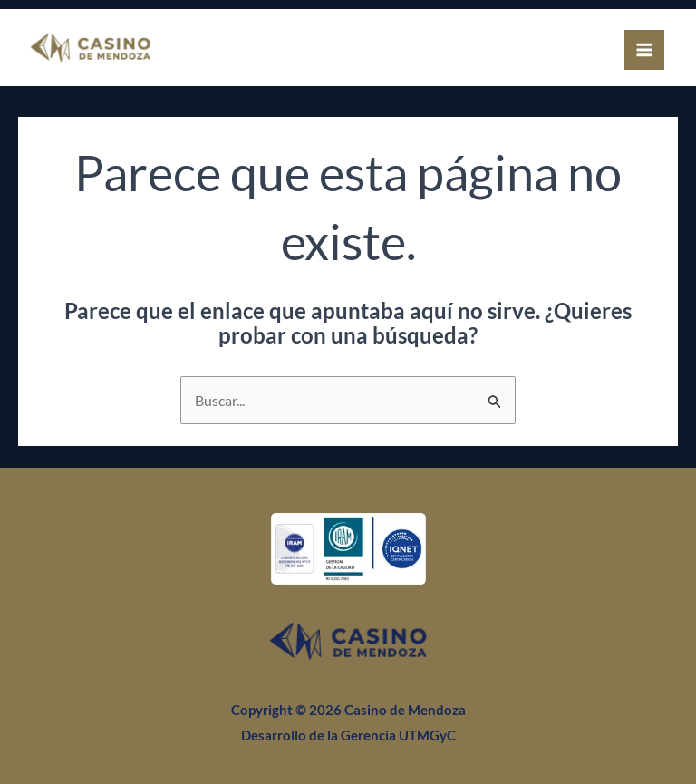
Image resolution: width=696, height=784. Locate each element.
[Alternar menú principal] (644, 50)
